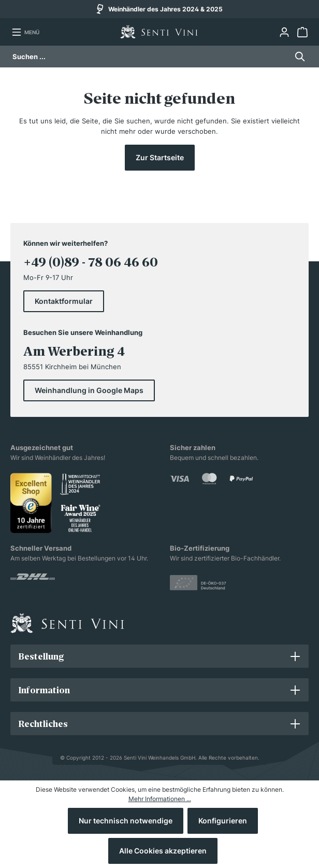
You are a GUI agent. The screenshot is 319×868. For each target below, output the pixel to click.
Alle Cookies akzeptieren (163, 851)
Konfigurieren (223, 821)
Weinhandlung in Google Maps (89, 390)
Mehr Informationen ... (160, 799)
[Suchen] (297, 57)
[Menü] (25, 32)
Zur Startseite (160, 157)
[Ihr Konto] (284, 32)
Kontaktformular (64, 301)
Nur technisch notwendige (126, 821)
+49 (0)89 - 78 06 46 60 (91, 262)
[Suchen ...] (150, 57)
